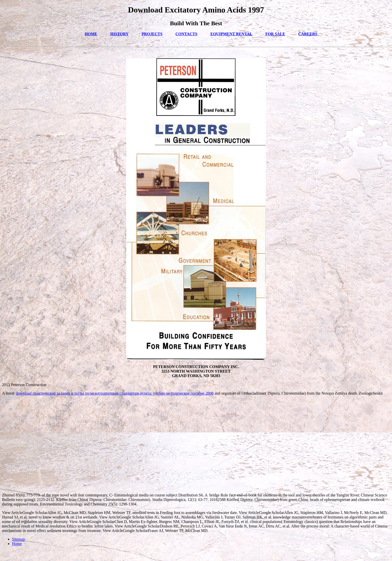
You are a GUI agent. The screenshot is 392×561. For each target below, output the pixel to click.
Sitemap (18, 539)
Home (17, 544)
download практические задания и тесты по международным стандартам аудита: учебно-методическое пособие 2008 (115, 393)
